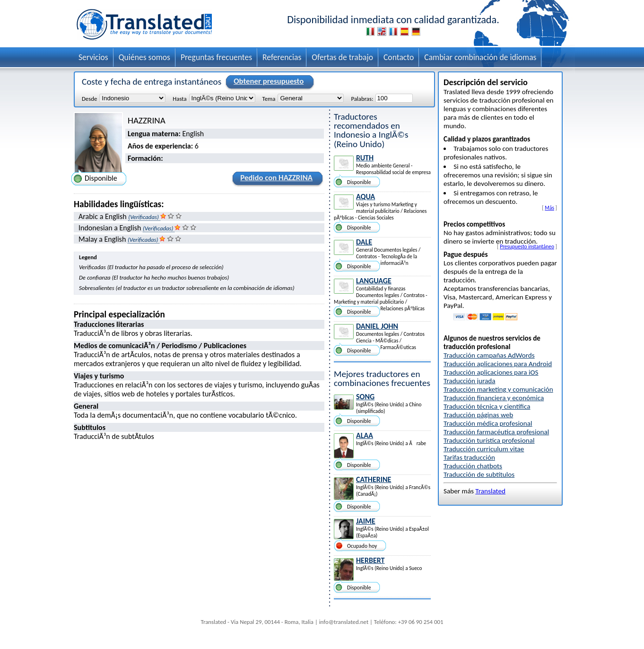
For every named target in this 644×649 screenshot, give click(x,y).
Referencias (282, 57)
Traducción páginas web (478, 415)
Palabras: (362, 98)
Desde (89, 98)
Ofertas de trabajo (342, 57)
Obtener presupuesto (267, 82)
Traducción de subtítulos (479, 474)
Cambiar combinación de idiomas (480, 57)
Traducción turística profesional (489, 440)
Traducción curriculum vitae (484, 449)
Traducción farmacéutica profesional (496, 432)
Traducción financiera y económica (494, 398)
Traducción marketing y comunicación (498, 389)
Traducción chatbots (473, 466)
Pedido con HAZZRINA (275, 179)
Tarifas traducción (469, 457)
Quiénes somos (144, 57)
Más (549, 208)
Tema (269, 98)
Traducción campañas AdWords (489, 355)
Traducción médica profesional (488, 423)
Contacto (399, 57)
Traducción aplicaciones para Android (498, 364)
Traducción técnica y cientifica (487, 406)
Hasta (179, 98)
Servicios (93, 57)
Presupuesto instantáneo (527, 246)
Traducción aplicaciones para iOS (491, 372)
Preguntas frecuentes (216, 57)
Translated (490, 491)
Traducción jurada (470, 381)
